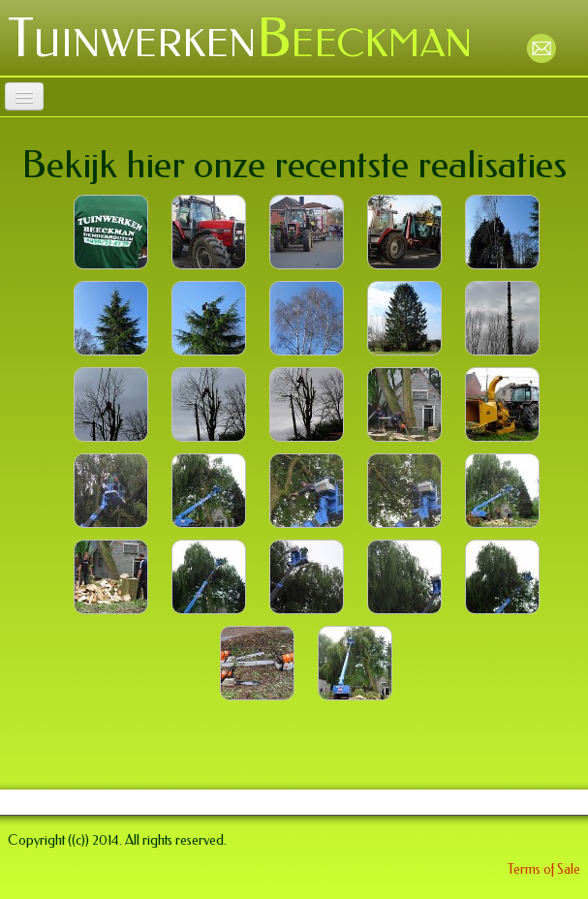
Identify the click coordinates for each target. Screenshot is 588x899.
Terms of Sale (544, 869)
